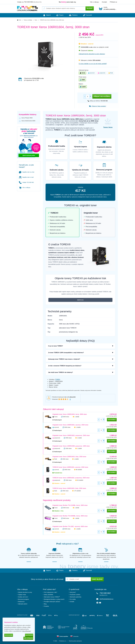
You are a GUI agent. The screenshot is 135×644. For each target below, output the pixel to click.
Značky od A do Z (23, 597)
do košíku (112, 420)
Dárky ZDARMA (49, 595)
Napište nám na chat (27, 172)
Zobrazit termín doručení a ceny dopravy (92, 54)
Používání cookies (75, 595)
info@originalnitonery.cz (106, 599)
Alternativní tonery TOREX (52, 597)
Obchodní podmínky (76, 597)
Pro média (73, 599)
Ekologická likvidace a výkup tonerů (54, 599)
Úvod (20, 20)
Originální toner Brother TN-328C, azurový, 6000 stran (70, 526)
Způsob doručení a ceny (25, 592)
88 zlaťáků (79, 470)
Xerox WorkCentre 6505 (28, 121)
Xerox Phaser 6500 (27, 118)
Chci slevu (97, 579)
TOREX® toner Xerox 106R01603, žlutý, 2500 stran (69, 488)
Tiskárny (73, 15)
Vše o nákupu (94, 2)
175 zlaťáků (77, 491)
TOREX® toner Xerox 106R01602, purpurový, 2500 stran (71, 478)
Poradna (46, 606)
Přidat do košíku (102, 96)
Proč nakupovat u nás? (50, 592)
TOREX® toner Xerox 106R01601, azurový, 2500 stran (70, 467)
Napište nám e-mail (26, 177)
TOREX (58, 380)
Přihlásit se (113, 2)
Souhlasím (9, 635)
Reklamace (21, 602)
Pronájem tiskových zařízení (52, 602)
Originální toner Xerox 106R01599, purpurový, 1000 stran (71, 446)
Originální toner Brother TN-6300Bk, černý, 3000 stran (70, 516)
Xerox (36, 20)
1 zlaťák (77, 417)
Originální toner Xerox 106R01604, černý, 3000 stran (70, 414)
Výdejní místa (22, 595)
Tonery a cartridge (28, 20)
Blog (45, 604)
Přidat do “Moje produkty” (98, 106)
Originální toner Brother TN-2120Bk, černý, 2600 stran (70, 505)
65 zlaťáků (80, 480)
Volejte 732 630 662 (26, 182)
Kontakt (104, 2)
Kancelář (88, 15)
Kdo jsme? (73, 592)
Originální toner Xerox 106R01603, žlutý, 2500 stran (69, 457)
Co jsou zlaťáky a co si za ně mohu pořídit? (93, 64)
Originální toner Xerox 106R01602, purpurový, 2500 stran (71, 435)
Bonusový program (24, 599)
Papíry (60, 15)
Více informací (27, 631)
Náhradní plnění (23, 604)
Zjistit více (80, 300)
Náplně (46, 15)
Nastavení (29, 635)
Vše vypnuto (28, 638)
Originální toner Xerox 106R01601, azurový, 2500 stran (70, 425)
